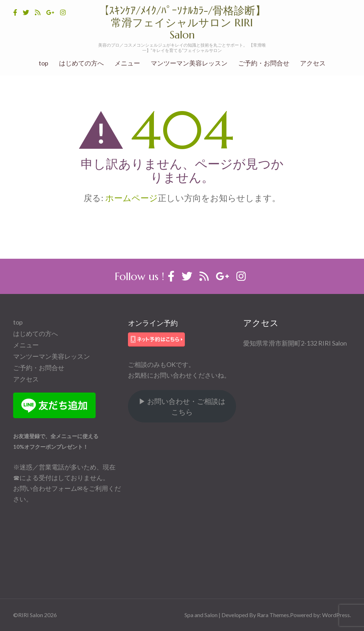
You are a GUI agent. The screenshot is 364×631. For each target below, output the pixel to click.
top (44, 63)
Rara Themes (273, 615)
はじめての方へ (81, 63)
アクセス (313, 63)
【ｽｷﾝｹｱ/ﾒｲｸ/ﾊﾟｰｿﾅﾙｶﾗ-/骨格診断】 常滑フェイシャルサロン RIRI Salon (188, 23)
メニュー (127, 63)
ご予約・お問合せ (264, 63)
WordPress (336, 615)
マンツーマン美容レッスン (189, 63)
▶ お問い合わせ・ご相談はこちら (182, 406)
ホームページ (132, 198)
